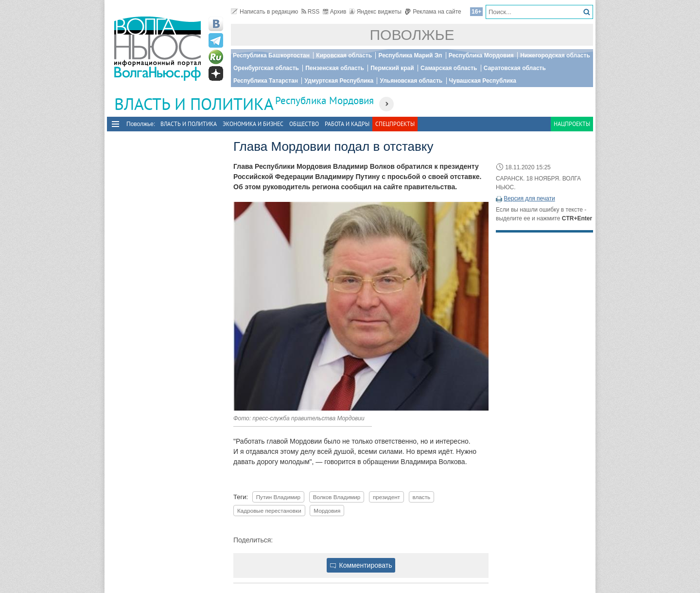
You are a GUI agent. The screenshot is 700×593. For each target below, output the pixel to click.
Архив (335, 12)
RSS (311, 12)
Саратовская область (515, 68)
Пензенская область (335, 68)
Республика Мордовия (481, 55)
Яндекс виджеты (376, 12)
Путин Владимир (278, 497)
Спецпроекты (395, 124)
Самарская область (449, 68)
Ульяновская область (411, 81)
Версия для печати (529, 198)
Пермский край (392, 68)
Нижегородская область (555, 55)
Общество (304, 124)
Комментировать (361, 565)
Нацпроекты (572, 124)
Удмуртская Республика (339, 81)
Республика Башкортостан (271, 55)
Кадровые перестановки (269, 511)
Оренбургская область (266, 68)
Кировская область (344, 55)
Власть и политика (189, 124)
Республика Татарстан (266, 81)
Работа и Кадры (347, 124)
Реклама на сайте (433, 12)
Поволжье (412, 35)
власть (422, 497)
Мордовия (327, 511)
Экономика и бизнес (253, 124)
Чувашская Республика (483, 81)
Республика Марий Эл (410, 55)
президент (386, 497)
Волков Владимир (337, 497)
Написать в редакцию (264, 12)
